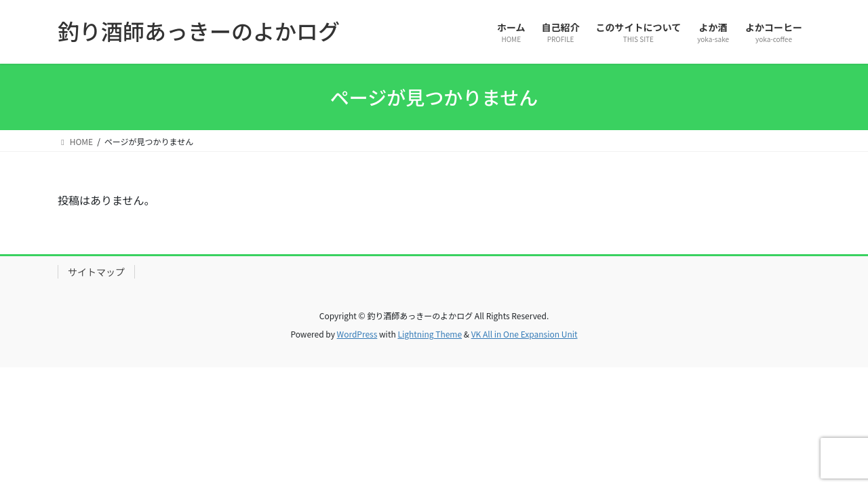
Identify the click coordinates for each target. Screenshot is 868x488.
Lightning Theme (430, 334)
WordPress (357, 334)
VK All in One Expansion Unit (525, 334)
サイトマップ (96, 272)
